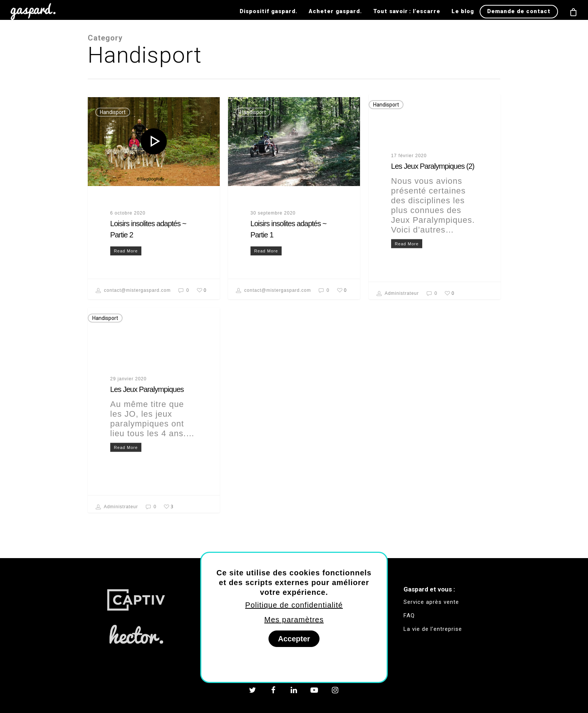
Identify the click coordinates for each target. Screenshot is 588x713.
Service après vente (431, 602)
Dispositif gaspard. (268, 11)
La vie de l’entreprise (433, 629)
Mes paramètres (294, 620)
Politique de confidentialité (294, 605)
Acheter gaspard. (335, 11)
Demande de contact (519, 11)
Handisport (113, 112)
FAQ (409, 615)
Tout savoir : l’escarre (407, 11)
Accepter (294, 639)
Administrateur (398, 294)
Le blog (463, 11)
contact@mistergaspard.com (133, 291)
